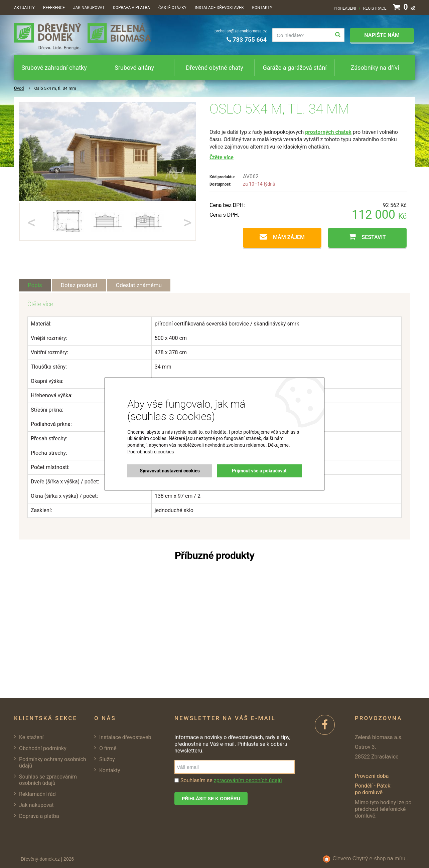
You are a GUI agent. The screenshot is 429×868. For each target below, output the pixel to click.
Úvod (19, 88)
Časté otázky (172, 8)
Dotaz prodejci (79, 285)
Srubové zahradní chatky (54, 68)
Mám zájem (289, 237)
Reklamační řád (37, 794)
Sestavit (374, 237)
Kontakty (262, 8)
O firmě (108, 748)
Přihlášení (345, 8)
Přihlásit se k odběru (211, 799)
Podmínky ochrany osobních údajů (53, 763)
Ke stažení (31, 737)
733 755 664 (247, 40)
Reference (54, 8)
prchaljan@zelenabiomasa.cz (241, 31)
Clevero (342, 859)
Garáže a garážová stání (295, 68)
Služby (107, 759)
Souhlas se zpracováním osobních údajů (48, 780)
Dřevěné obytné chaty (214, 68)
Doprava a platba (131, 8)
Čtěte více (222, 157)
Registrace (375, 8)
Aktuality (24, 8)
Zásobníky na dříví (375, 68)
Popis (35, 285)
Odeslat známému (139, 285)
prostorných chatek (328, 132)
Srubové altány (134, 68)
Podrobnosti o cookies (151, 451)
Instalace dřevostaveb (219, 8)
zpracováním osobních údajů (248, 780)
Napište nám (382, 35)
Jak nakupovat (89, 8)
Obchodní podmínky (43, 748)
